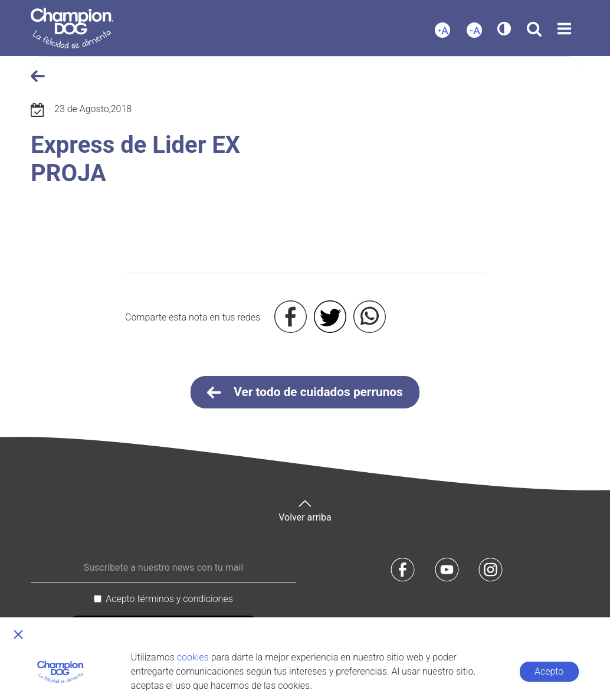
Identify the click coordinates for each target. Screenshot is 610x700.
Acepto (549, 671)
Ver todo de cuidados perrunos (305, 392)
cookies (193, 657)
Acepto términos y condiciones (169, 599)
